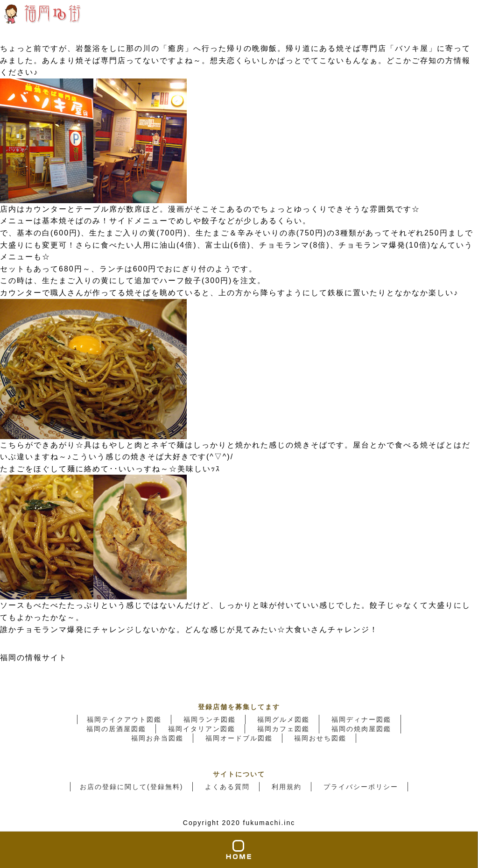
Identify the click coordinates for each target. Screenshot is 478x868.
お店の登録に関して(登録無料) (131, 787)
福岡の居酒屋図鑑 (116, 729)
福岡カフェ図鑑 (283, 729)
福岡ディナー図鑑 (361, 719)
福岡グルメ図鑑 (283, 719)
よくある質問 (227, 787)
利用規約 (287, 787)
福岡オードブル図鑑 (239, 738)
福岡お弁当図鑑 (157, 738)
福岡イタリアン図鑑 (202, 729)
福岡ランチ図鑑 (210, 719)
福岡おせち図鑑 (320, 738)
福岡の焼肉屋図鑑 (361, 729)
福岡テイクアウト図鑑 (124, 719)
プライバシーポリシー (361, 787)
